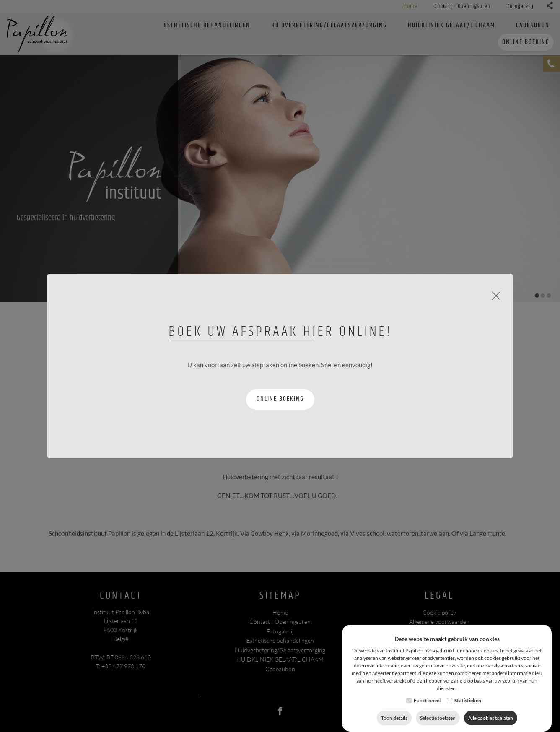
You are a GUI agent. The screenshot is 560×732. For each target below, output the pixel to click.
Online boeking (280, 399)
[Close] (496, 295)
